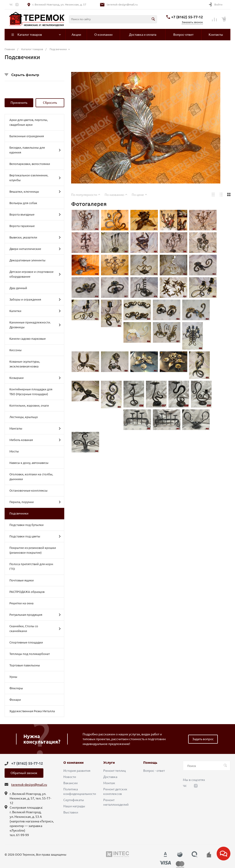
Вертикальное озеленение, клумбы (35, 178)
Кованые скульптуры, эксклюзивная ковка (25, 364)
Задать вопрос (203, 739)
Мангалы (35, 428)
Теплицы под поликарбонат (30, 654)
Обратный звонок (24, 773)
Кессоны (15, 350)
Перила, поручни (35, 502)
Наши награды (74, 806)
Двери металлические (35, 249)
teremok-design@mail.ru (122, 4)
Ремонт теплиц (115, 771)
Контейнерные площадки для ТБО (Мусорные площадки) (31, 392)
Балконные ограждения (27, 136)
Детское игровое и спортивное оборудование (35, 274)
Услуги (109, 763)
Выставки (71, 812)
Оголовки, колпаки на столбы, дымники (31, 477)
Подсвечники (19, 513)
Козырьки (35, 378)
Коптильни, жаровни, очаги (29, 405)
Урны (13, 677)
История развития (77, 771)
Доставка (110, 777)
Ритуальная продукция (35, 615)
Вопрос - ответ (154, 771)
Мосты (14, 451)
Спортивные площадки (26, 642)
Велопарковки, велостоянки (30, 164)
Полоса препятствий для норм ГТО (31, 566)
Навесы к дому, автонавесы (29, 463)
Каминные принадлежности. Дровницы (35, 325)
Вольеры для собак (23, 203)
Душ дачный (18, 288)
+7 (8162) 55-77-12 (187, 17)
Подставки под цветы (35, 536)
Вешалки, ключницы (35, 192)
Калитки (35, 311)
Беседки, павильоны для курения (35, 150)
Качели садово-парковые (28, 339)
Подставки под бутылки (27, 525)
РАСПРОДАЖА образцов (27, 592)
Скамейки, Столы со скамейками (35, 628)
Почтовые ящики (22, 580)
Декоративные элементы (27, 260)
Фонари (15, 700)
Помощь (150, 763)
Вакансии (70, 783)
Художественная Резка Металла (32, 711)
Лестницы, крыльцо (24, 417)
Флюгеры (16, 688)
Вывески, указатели (35, 237)
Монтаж (109, 783)
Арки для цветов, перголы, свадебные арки (29, 122)
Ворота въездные (35, 214)
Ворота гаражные (22, 226)
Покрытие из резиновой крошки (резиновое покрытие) (33, 550)
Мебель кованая (35, 440)
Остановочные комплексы (28, 490)
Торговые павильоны (25, 665)
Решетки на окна (21, 603)
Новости (70, 777)
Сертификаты (74, 800)
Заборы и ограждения (35, 299)
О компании (73, 763)
